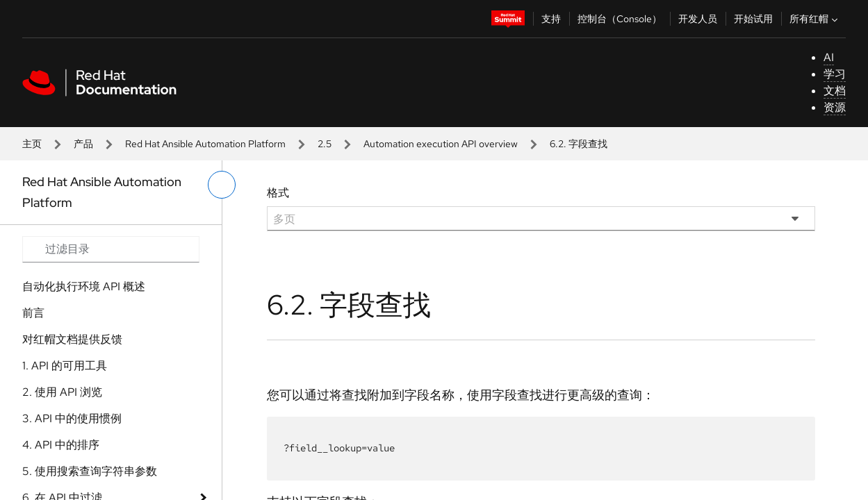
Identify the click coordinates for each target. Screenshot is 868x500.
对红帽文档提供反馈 (72, 339)
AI (829, 57)
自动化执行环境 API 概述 (84, 286)
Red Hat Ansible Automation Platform (205, 144)
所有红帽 (815, 19)
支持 (551, 19)
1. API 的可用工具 (65, 366)
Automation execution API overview (441, 144)
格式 (278, 193)
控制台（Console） (620, 19)
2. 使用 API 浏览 (62, 392)
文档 (835, 91)
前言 (33, 313)
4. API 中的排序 (61, 445)
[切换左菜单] (222, 185)
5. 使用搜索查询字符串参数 (90, 471)
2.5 (325, 144)
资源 (835, 107)
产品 (83, 144)
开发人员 (698, 19)
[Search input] (111, 249)
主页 (32, 144)
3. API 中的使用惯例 (72, 418)
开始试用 (753, 19)
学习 (835, 74)
